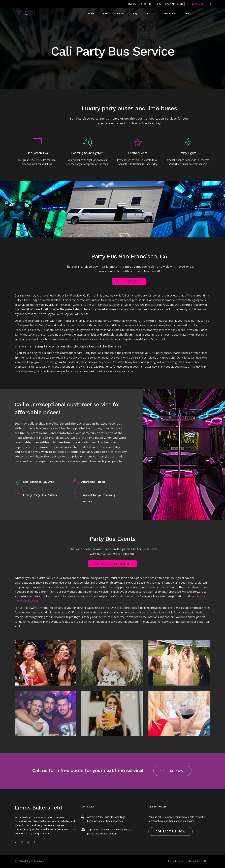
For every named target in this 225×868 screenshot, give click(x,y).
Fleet (118, 14)
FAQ (144, 14)
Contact (206, 14)
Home (106, 14)
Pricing (156, 14)
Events (131, 14)
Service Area (174, 14)
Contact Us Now (171, 831)
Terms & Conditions (200, 861)
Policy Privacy (175, 861)
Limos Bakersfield (38, 808)
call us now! (172, 771)
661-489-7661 (195, 4)
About (191, 14)
